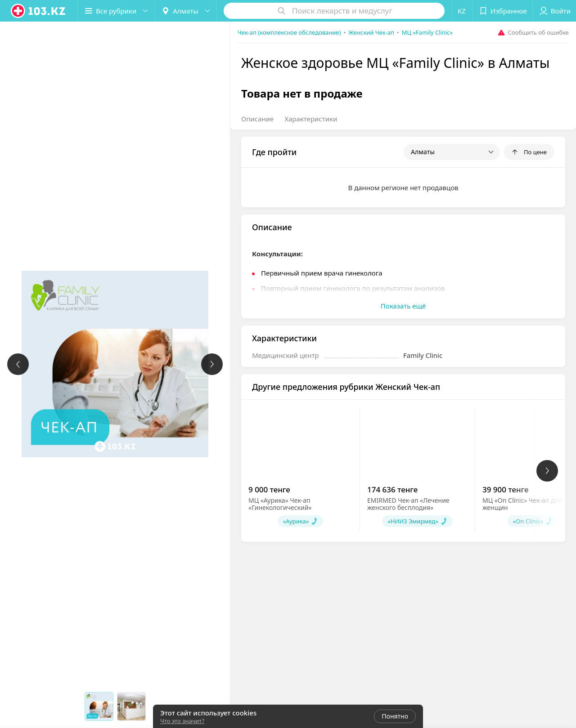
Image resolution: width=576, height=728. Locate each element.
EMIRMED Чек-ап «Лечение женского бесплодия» (408, 504)
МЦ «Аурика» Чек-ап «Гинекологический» (280, 504)
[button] (116, 11)
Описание (257, 119)
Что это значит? (182, 721)
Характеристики (311, 119)
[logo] (39, 11)
